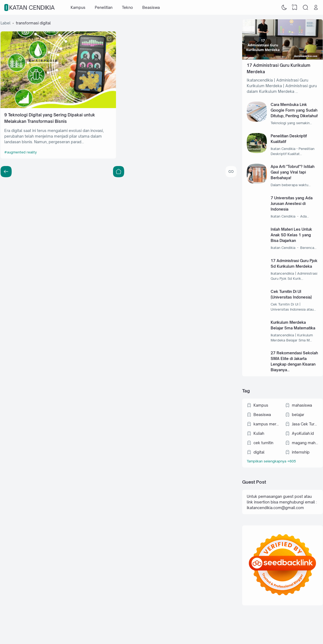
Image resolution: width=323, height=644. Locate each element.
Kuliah (259, 433)
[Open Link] (316, 8)
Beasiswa (151, 7)
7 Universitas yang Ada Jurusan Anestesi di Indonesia (292, 203)
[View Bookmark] (295, 8)
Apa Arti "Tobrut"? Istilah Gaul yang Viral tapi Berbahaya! (293, 172)
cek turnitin (263, 443)
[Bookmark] (109, 39)
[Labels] (282, 461)
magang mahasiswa (305, 443)
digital (259, 452)
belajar (298, 415)
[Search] (305, 8)
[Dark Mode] (284, 8)
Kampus (78, 7)
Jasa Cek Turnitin (305, 424)
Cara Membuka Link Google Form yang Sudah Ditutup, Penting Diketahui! (294, 110)
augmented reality (22, 152)
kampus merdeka (267, 424)
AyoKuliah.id (303, 433)
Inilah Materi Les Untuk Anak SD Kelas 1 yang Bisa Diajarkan (291, 235)
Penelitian (104, 7)
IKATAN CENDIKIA (30, 8)
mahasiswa (302, 405)
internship (301, 452)
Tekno (127, 7)
